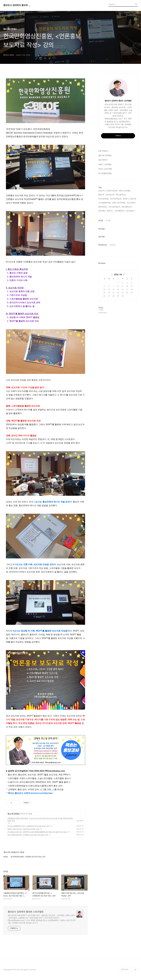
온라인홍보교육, (127, 207)
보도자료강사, (130, 211)
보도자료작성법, (104, 199)
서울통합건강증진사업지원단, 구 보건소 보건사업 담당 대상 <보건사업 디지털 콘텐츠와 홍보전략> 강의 (40, 820)
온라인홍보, (102, 211)
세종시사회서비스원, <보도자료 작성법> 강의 (23, 829)
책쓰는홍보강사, (121, 195)
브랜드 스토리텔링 (105, 164)
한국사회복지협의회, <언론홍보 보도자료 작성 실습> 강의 (28, 835)
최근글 (101, 221)
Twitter (112, 245)
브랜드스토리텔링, (125, 191)
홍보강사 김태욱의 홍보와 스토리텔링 (18, 5)
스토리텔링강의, (120, 211)
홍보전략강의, (103, 207)
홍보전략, (101, 195)
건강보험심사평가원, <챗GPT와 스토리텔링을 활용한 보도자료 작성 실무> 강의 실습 (37, 832)
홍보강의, (126, 199)
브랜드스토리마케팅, (119, 203)
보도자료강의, (131, 203)
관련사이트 (125, 969)
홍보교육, (133, 199)
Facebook (102, 245)
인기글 (108, 221)
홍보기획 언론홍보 (13, 814)
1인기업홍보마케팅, (105, 203)
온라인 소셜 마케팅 (105, 169)
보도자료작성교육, (116, 199)
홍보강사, (110, 211)
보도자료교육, (110, 195)
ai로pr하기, (102, 191)
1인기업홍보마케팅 (105, 173)
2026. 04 (118, 275)
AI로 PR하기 (103, 160)
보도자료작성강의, (114, 207)
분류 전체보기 (103, 151)
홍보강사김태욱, (112, 191)
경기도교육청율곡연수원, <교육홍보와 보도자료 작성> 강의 (28, 826)
